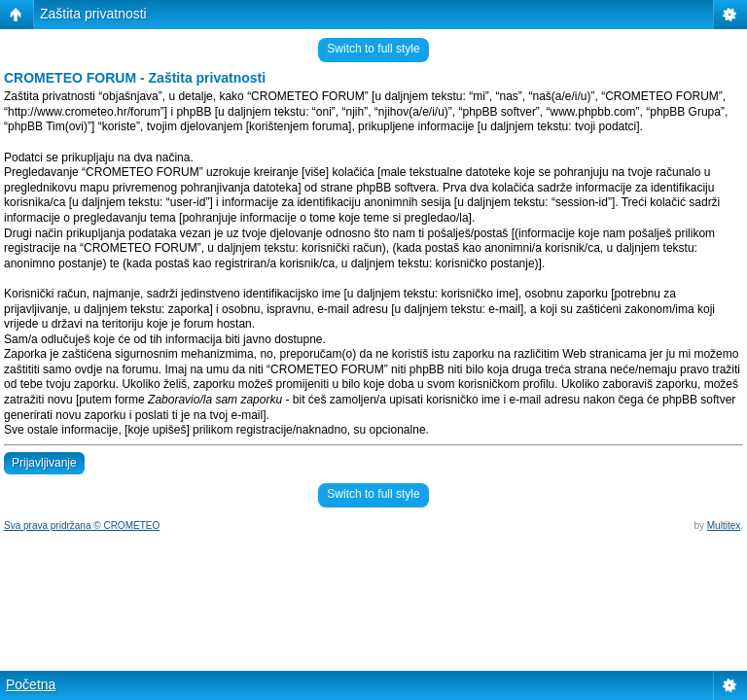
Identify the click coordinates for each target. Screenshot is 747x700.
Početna (31, 684)
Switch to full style (373, 49)
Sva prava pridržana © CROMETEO (82, 525)
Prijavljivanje (44, 463)
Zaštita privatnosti (93, 14)
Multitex (724, 525)
